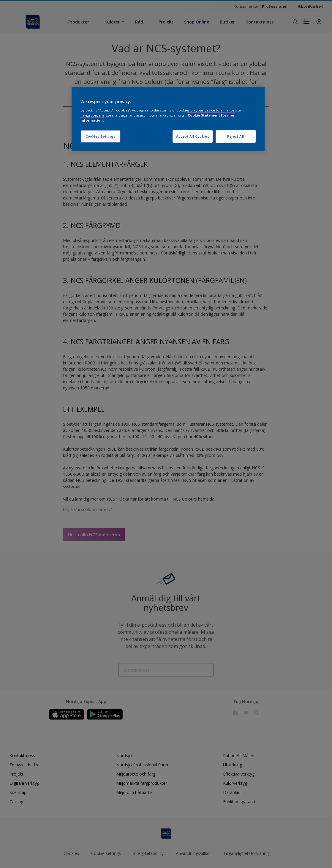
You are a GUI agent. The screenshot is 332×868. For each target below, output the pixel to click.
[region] (168, 119)
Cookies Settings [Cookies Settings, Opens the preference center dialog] (101, 136)
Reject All (236, 136)
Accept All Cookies (193, 136)
